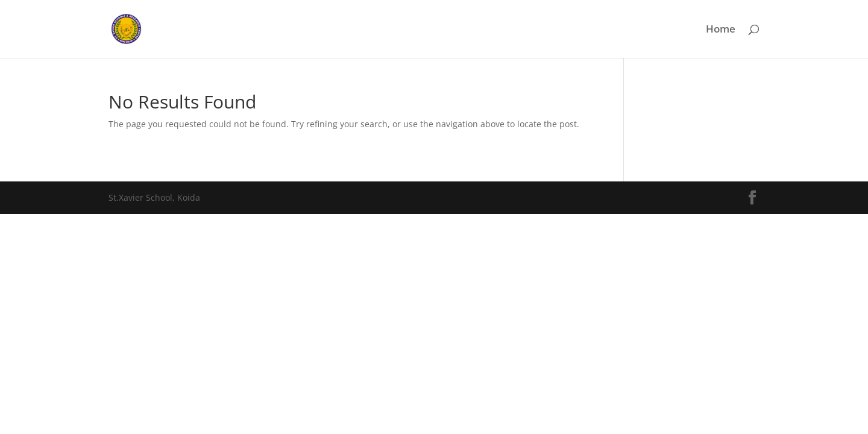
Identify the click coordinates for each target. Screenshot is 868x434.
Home (721, 30)
